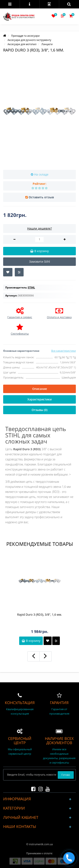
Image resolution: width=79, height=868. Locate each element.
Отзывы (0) (39, 410)
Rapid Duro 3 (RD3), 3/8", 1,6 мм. (39, 614)
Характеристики (39, 399)
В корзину (31, 641)
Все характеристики (64, 351)
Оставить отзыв (41, 197)
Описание (40, 389)
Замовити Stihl (39, 262)
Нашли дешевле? (39, 228)
